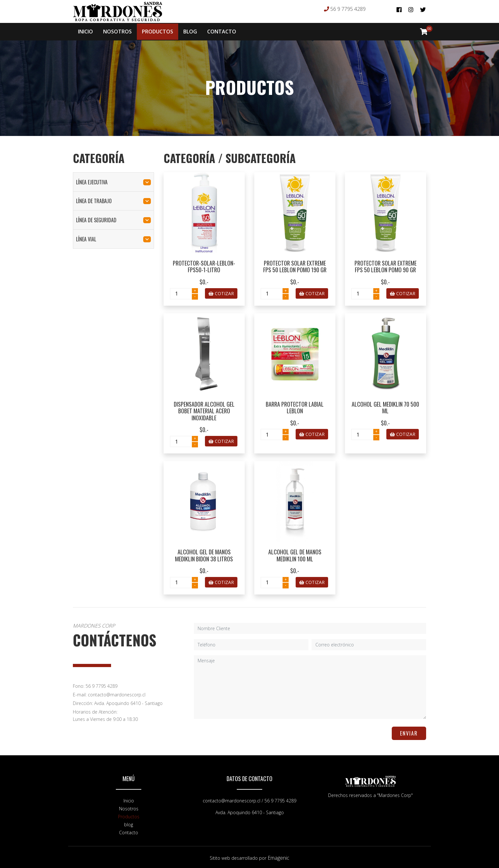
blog (129, 823)
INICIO (85, 31)
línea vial (113, 238)
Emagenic (278, 857)
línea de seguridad (113, 219)
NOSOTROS (117, 31)
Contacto (129, 831)
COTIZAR (221, 292)
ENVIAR (409, 732)
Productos (129, 815)
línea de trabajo (113, 200)
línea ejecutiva (113, 181)
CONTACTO (222, 31)
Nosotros (129, 807)
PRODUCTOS (158, 31)
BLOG (190, 31)
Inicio (129, 799)
